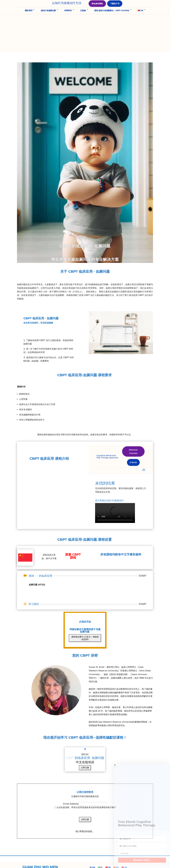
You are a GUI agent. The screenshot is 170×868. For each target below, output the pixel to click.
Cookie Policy (88, 863)
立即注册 (85, 739)
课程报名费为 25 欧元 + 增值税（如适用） (85, 610)
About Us (61, 863)
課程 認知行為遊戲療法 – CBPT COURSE (112, 20)
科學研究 (68, 20)
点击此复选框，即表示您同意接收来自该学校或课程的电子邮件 (86, 779)
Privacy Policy (74, 863)
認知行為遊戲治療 (48, 20)
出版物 (83, 20)
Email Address (71, 776)
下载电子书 (115, 8)
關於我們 (29, 20)
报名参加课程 (97, 8)
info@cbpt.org (121, 857)
